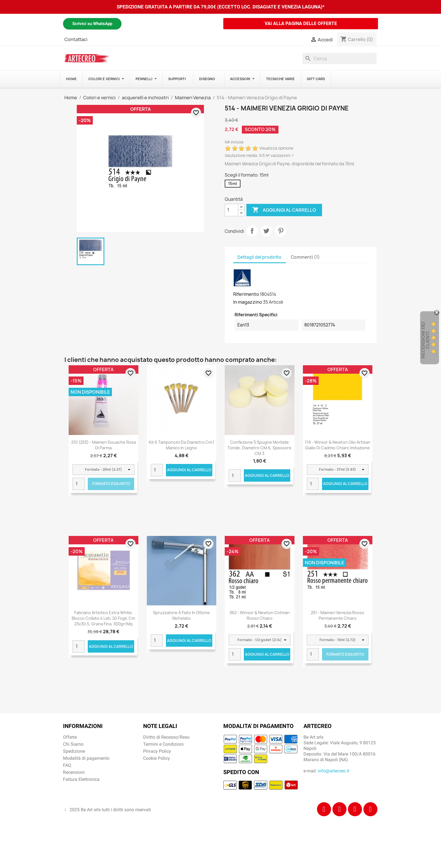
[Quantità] (231, 210)
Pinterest (281, 231)
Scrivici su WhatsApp (92, 24)
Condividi (252, 231)
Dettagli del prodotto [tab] (259, 257)
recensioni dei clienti (425, 340)
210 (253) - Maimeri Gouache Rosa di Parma (103, 445)
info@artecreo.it (334, 771)
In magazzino (248, 302)
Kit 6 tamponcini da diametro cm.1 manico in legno (181, 445)
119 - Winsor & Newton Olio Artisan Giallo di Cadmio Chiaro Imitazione (338, 445)
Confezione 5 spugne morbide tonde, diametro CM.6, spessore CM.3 (259, 448)
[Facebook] (324, 809)
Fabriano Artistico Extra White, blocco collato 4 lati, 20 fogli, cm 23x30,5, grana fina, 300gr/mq (103, 618)
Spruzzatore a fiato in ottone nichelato (181, 615)
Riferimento (246, 294)
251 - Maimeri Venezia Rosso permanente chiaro (337, 615)
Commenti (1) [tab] (305, 257)
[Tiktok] (355, 809)
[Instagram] (339, 809)
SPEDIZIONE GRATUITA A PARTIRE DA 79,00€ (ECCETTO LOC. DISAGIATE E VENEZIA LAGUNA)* (221, 7)
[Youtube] (370, 809)
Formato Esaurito (111, 484)
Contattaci (76, 39)
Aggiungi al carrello (284, 210)
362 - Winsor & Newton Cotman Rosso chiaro (260, 615)
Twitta (266, 231)
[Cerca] (339, 58)
